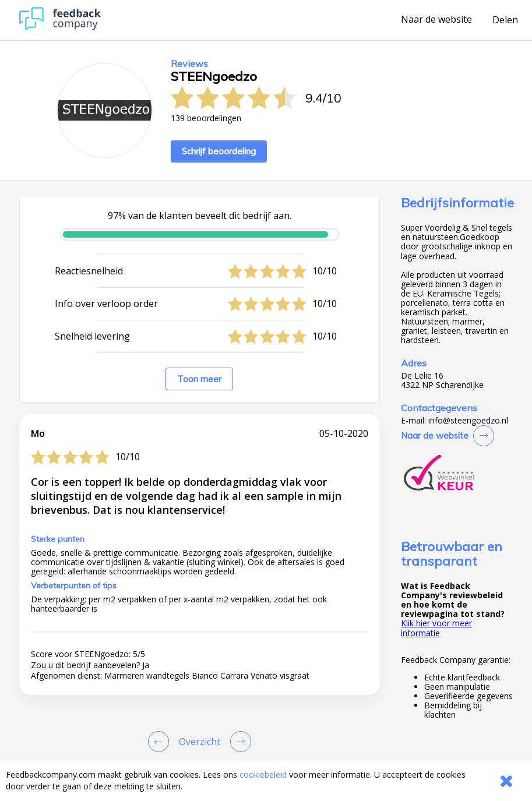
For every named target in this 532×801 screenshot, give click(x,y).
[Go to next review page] (238, 742)
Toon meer (199, 379)
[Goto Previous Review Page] (161, 742)
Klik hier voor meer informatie (436, 628)
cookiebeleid (263, 774)
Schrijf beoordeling (219, 151)
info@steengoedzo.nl (468, 421)
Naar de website (436, 20)
